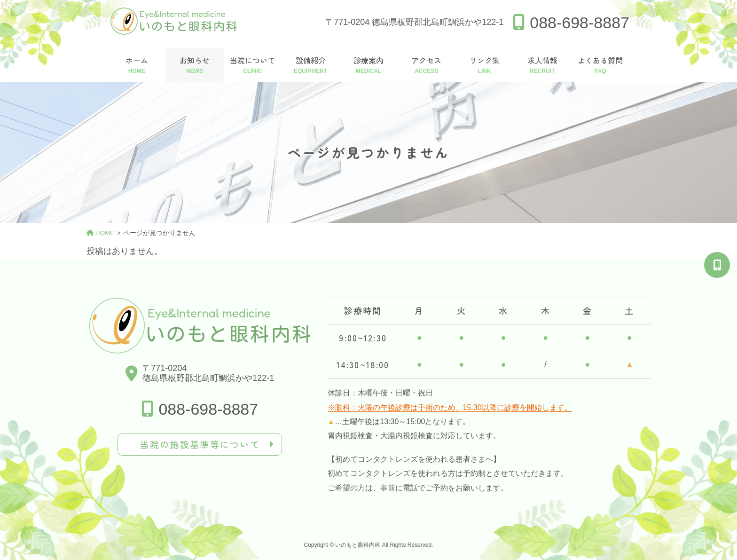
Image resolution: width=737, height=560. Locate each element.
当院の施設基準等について (200, 444)
